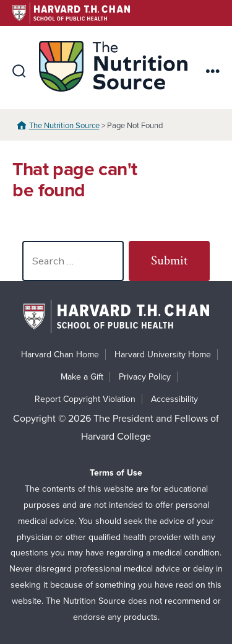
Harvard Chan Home (60, 355)
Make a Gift (82, 377)
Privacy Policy (145, 377)
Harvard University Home (163, 355)
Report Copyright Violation (85, 399)
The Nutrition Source (64, 126)
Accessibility (174, 399)
